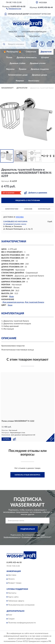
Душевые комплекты (27, 58)
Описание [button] (28, 209)
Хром (10, 305)
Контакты (35, 36)
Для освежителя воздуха (13, 302)
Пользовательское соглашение (21, 605)
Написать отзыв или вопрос (27, 475)
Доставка (12, 575)
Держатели (46, 52)
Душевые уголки (38, 63)
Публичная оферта (16, 601)
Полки (9, 58)
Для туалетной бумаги (34, 302)
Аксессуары (34, 81)
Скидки (11, 619)
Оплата (11, 579)
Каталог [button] (13, 32)
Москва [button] (20, 217)
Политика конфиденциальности (22, 623)
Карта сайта (13, 597)
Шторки (45, 58)
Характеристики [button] (12, 209)
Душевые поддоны (40, 69)
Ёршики (23, 69)
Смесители (31, 52)
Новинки (20, 36)
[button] (14, 8)
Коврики (20, 81)
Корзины (10, 69)
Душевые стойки (17, 63)
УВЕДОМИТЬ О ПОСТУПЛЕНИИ (28, 200)
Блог (10, 615)
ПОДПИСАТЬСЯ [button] (28, 529)
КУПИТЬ (6, 439)
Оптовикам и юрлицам (34, 32)
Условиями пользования (31, 537)
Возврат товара (15, 583)
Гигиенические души (18, 75)
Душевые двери (39, 75)
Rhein (12, 297)
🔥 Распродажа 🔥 (12, 52)
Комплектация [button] (44, 209)
